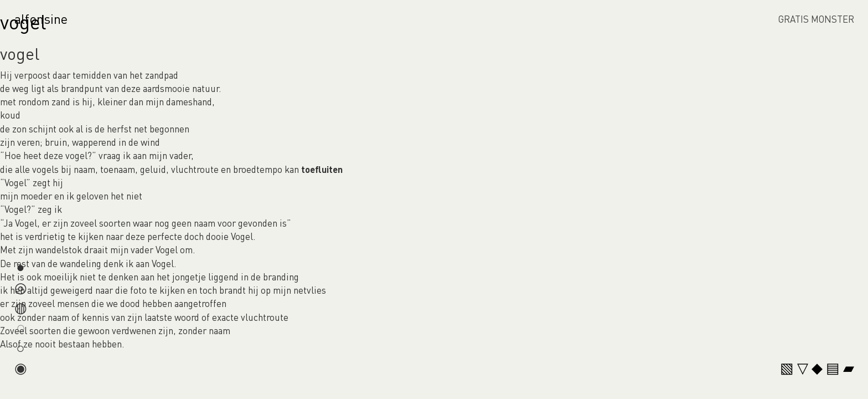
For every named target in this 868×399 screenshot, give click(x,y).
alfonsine (41, 19)
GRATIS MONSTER (816, 19)
